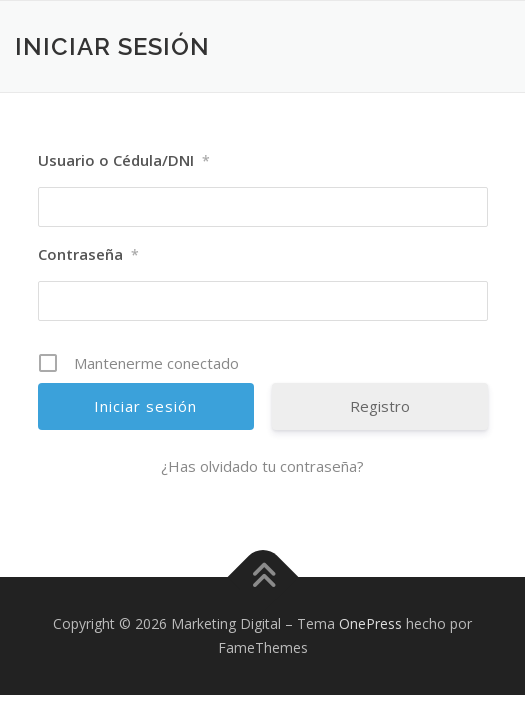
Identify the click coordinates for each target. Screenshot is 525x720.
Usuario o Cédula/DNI (124, 161)
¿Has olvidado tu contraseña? (262, 466)
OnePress (370, 623)
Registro (380, 406)
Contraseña (88, 255)
